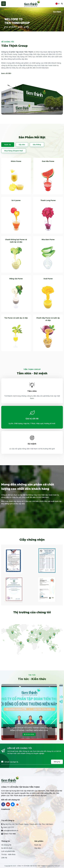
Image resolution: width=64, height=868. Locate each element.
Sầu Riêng (37, 145)
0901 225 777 (9, 827)
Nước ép (8, 145)
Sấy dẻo (22, 145)
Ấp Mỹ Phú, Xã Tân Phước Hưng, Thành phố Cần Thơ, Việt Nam (28, 824)
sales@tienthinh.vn (11, 831)
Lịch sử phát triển (8, 851)
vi (57, 4)
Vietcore (57, 866)
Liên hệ (4, 858)
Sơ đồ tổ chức (7, 848)
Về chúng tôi (6, 845)
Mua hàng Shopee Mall (14, 151)
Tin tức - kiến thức (8, 854)
